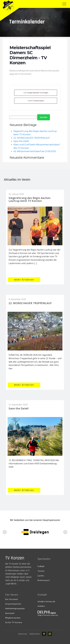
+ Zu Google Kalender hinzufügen (36, 93)
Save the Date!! (21, 141)
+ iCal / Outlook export (36, 101)
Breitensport (44, 580)
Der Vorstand (11, 599)
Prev (5, 532)
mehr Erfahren (24, 280)
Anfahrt (41, 606)
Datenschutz (35, 634)
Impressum (23, 634)
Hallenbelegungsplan (15, 608)
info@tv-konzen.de (46, 601)
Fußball (41, 566)
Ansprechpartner (13, 604)
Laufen (41, 576)
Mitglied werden (13, 618)
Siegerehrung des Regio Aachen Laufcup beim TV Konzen (30, 199)
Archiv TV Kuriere (14, 622)
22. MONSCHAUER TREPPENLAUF (32, 138)
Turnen (41, 571)
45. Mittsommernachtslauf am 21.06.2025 (35, 151)
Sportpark (10, 613)
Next (65, 532)
